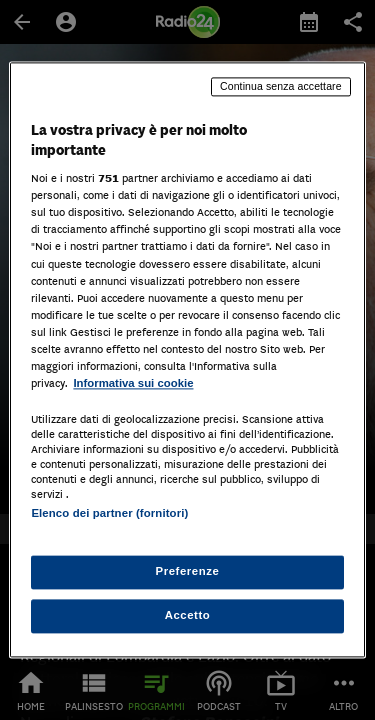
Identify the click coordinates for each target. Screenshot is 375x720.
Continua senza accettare (281, 86)
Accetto (188, 616)
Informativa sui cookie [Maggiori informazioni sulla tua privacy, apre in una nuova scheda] (133, 383)
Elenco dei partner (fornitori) (109, 513)
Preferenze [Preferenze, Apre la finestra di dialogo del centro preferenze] (188, 572)
